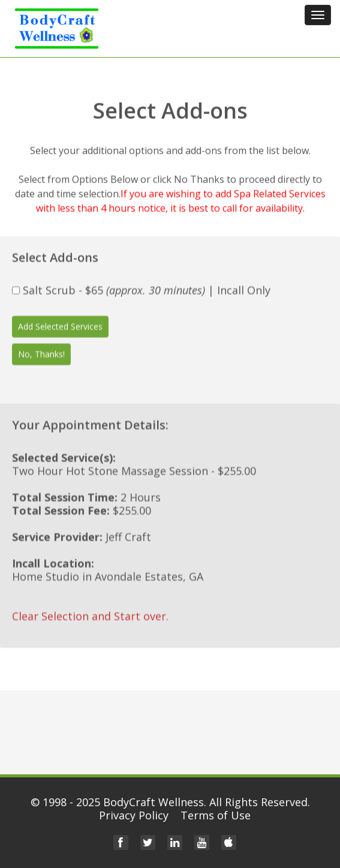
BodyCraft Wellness (154, 802)
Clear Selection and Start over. (90, 615)
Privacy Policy (134, 815)
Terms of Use (216, 815)
